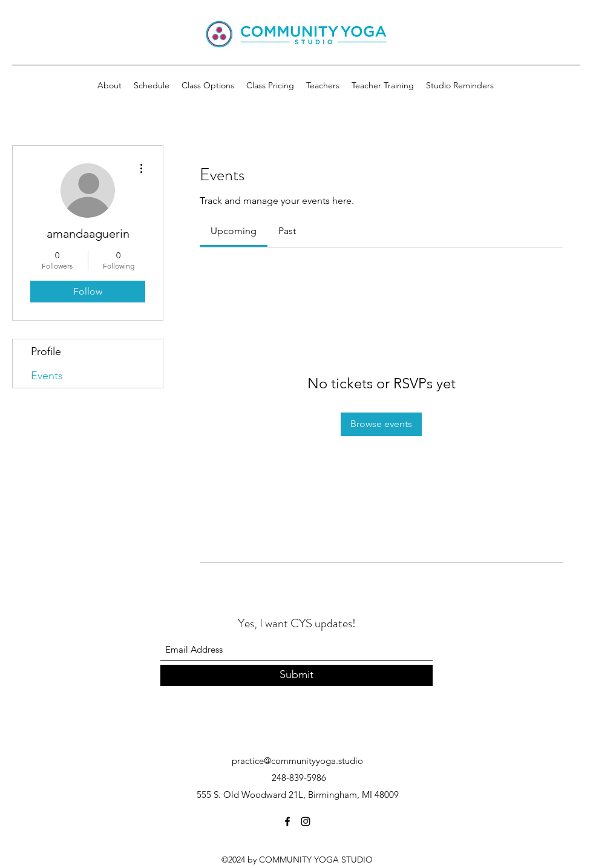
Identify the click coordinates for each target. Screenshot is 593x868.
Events (47, 376)
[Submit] (296, 675)
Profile (46, 351)
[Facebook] (287, 821)
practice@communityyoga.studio (297, 761)
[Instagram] (306, 821)
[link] (234, 231)
